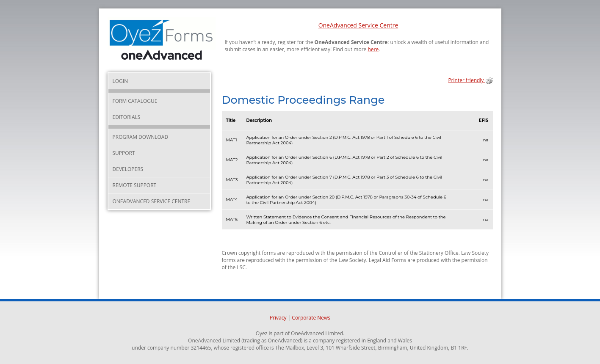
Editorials (127, 117)
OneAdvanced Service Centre (358, 25)
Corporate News (311, 318)
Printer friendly (470, 80)
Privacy (278, 318)
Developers (128, 169)
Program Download (141, 137)
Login (120, 81)
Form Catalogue (135, 101)
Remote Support (135, 185)
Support (124, 153)
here (373, 49)
